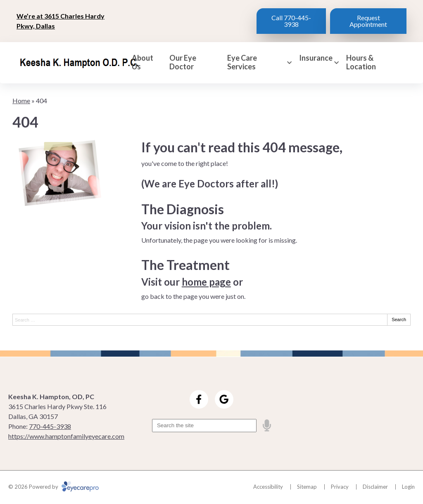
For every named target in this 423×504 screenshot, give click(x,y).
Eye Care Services (242, 63)
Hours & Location (361, 63)
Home (21, 101)
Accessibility (268, 487)
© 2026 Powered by (53, 487)
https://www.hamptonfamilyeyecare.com (66, 436)
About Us (143, 63)
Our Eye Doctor (183, 63)
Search (399, 319)
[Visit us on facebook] (199, 399)
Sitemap (307, 487)
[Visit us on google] (224, 399)
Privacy (340, 487)
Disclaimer (375, 487)
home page (206, 282)
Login (408, 487)
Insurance (316, 58)
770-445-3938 (50, 426)
